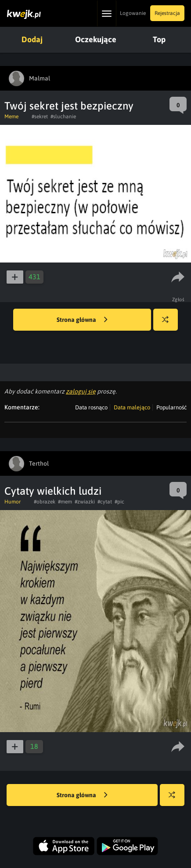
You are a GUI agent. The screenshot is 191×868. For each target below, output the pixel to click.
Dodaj (32, 39)
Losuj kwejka (169, 324)
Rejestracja (167, 13)
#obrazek (45, 502)
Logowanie (133, 13)
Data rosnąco (91, 407)
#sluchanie (63, 117)
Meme (11, 117)
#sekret (40, 117)
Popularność (171, 407)
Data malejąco (132, 407)
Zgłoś (178, 299)
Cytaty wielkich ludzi (53, 491)
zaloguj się (81, 391)
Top (159, 39)
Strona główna (82, 320)
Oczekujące (96, 39)
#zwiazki (85, 502)
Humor (13, 502)
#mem (65, 502)
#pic (119, 502)
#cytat (105, 502)
